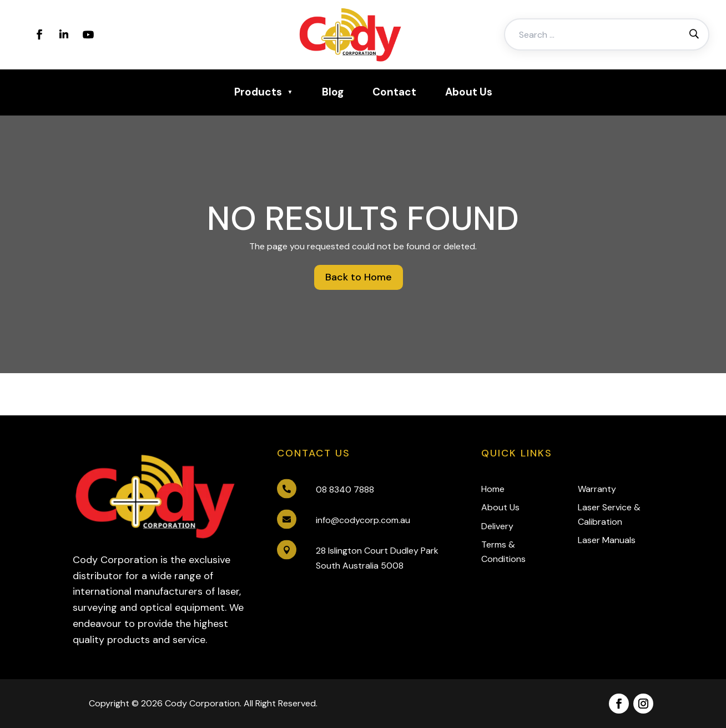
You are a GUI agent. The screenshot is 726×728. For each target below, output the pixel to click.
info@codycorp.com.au (363, 520)
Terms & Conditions (503, 552)
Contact (394, 92)
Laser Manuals (607, 540)
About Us (469, 92)
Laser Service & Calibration (609, 514)
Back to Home (359, 277)
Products (258, 92)
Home (493, 489)
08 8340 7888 (345, 489)
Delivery (497, 526)
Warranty (597, 489)
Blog (333, 92)
